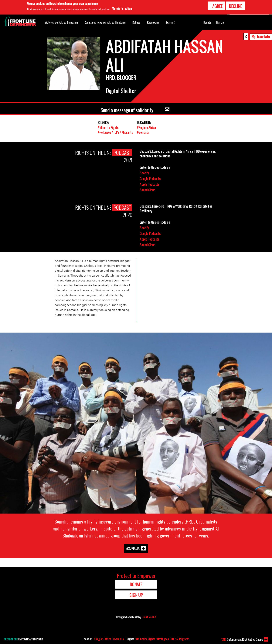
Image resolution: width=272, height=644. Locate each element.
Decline (235, 6)
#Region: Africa (146, 128)
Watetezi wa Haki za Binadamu (61, 22)
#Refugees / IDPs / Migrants (115, 132)
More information (122, 8)
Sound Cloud (148, 190)
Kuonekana (153, 22)
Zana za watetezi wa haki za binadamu (105, 22)
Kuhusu (136, 22)
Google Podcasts (150, 179)
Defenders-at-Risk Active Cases (242, 639)
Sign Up (220, 22)
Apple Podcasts (150, 184)
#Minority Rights (108, 128)
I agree (216, 6)
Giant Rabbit (149, 617)
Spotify (144, 173)
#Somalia (143, 132)
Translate (263, 36)
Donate (207, 22)
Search (170, 22)
